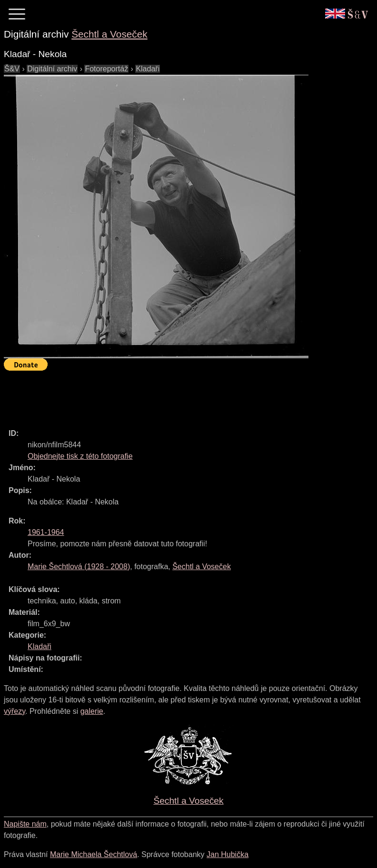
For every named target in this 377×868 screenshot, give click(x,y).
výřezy (15, 711)
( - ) (79, 567)
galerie (92, 711)
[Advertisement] (177, 395)
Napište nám (25, 824)
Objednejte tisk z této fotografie (80, 456)
